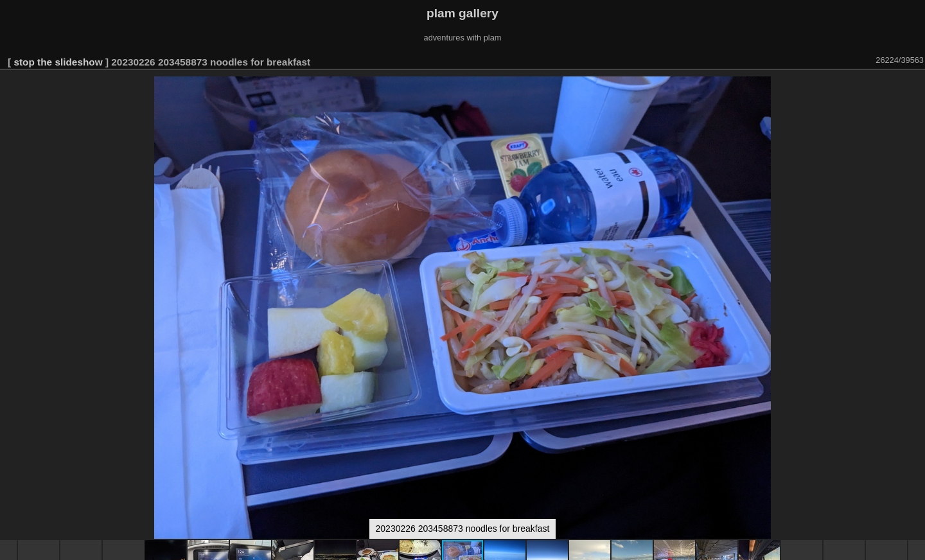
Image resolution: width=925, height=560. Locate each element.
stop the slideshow (58, 62)
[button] (913, 88)
